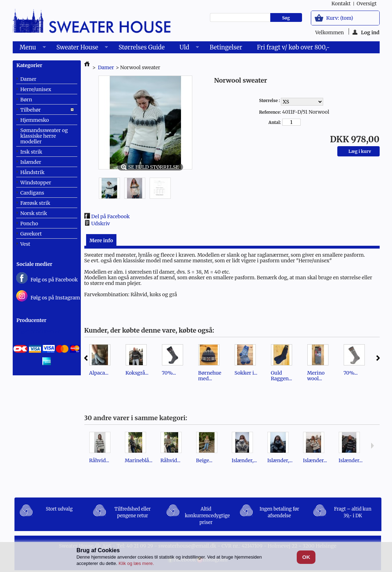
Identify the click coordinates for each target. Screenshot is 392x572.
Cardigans (32, 193)
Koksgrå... (137, 373)
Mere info (101, 240)
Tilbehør (31, 110)
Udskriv (101, 224)
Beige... (204, 460)
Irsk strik (31, 152)
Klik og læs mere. (136, 563)
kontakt (341, 4)
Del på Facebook (111, 216)
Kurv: (340, 18)
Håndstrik (33, 172)
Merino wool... (316, 376)
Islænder (31, 162)
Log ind (366, 32)
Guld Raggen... (282, 376)
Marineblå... (139, 460)
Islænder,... (245, 460)
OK (306, 557)
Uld (186, 48)
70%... (169, 373)
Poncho (29, 224)
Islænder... (315, 460)
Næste (378, 358)
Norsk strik (34, 213)
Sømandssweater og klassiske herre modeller (44, 136)
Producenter (32, 320)
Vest (25, 244)
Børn (26, 100)
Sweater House (79, 48)
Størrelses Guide (142, 47)
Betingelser (226, 47)
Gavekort (31, 234)
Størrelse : (270, 100)
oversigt (367, 4)
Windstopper (36, 183)
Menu (29, 48)
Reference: (270, 112)
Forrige (86, 358)
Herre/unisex (36, 89)
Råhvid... (99, 460)
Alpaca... (99, 373)
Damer (29, 79)
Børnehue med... (210, 376)
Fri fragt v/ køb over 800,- (293, 47)
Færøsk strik (35, 203)
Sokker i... (246, 373)
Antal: (275, 122)
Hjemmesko (35, 120)
